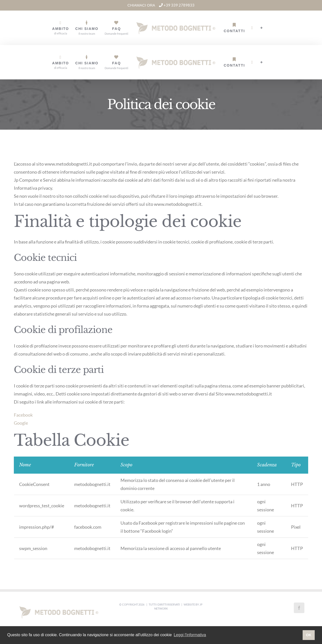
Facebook (23, 415)
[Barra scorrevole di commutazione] (262, 28)
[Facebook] (299, 608)
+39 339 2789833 (177, 5)
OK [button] (309, 635)
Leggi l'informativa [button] (190, 635)
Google (21, 423)
